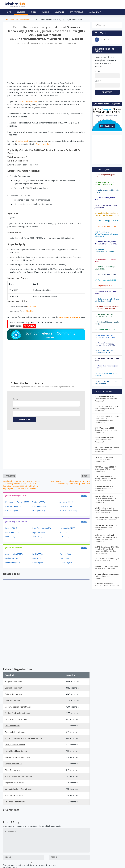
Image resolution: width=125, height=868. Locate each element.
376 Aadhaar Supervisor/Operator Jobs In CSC (106, 251)
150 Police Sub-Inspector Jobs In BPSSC (106, 367)
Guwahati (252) (66, 563)
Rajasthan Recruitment (15, 802)
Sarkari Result (76, 12)
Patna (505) (64, 558)
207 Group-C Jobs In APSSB (105, 330)
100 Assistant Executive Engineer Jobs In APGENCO (105, 351)
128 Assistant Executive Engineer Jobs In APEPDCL (105, 344)
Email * (16, 409)
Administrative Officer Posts (106, 400)
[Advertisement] (46, 64)
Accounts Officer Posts (104, 490)
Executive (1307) (66, 506)
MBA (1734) (10, 537)
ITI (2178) (63, 532)
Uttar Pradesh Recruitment (16, 719)
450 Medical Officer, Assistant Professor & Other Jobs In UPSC (107, 214)
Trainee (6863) (39, 502)
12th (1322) (64, 537)
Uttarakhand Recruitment (16, 751)
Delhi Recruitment (13, 700)
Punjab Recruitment (13, 681)
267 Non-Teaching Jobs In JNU (106, 221)
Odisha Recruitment (13, 688)
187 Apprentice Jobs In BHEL (106, 274)
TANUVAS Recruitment (20, 20)
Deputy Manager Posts (107, 567)
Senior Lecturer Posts (104, 460)
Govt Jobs (22, 12)
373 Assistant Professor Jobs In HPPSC (107, 359)
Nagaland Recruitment (14, 783)
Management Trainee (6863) (17, 502)
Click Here (32, 307)
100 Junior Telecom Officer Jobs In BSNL (107, 191)
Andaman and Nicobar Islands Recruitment (23, 738)
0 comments (70, 43)
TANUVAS (59, 43)
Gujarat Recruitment (14, 694)
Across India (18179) (14, 554)
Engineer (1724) (39, 506)
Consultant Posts (107, 586)
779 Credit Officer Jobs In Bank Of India (107, 375)
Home (6, 20)
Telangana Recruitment (15, 745)
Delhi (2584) (37, 554)
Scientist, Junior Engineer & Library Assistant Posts (105, 500)
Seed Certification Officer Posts (107, 469)
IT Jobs (33, 12)
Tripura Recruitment (14, 764)
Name (16, 399)
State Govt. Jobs (36, 43)
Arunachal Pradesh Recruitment (19, 776)
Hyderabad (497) (12, 563)
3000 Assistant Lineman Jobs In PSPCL (107, 323)
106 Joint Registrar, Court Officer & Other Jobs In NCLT (106, 184)
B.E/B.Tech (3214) (13, 532)
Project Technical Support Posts (107, 511)
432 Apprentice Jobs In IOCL (105, 226)
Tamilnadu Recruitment (15, 732)
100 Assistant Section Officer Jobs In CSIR (106, 207)
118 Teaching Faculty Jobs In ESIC (106, 176)
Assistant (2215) (66, 502)
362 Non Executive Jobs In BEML (105, 199)
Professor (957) (12, 511)
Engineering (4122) (67, 528)
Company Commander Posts (106, 431)
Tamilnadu (49, 43)
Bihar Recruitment (13, 770)
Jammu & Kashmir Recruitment (18, 789)
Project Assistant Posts (107, 519)
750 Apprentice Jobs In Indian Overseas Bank (106, 382)
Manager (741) (39, 511)
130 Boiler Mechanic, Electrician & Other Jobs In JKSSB (107, 300)
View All (84, 496)
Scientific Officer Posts (104, 441)
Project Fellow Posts (103, 577)
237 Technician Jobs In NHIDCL (107, 280)
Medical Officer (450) (68, 511)
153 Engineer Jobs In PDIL (105, 286)
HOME (8, 12)
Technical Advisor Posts (104, 540)
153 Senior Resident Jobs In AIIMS (105, 260)
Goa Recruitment (12, 726)
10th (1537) (37, 537)
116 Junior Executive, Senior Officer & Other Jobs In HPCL (106, 243)
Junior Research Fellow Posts (107, 449)
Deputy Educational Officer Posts (105, 480)
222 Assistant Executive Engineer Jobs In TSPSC (104, 315)
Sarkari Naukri (95, 12)
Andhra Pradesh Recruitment (17, 713)
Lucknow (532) (11, 558)
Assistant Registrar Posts (105, 410)
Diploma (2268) (39, 532)
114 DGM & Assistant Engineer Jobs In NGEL (106, 268)
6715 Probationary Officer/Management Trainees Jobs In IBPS (106, 234)
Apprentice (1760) (13, 506)
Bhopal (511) (38, 558)
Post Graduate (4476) (42, 528)
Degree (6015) (11, 528)
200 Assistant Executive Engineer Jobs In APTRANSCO (106, 336)
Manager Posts (107, 560)
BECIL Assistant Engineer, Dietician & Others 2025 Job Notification (37, 324)
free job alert (22, 141)
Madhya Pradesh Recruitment (18, 707)
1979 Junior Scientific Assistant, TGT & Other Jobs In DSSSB (107, 308)
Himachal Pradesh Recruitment (18, 757)
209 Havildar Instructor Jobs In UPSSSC (107, 292)
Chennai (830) (65, 554)
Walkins (45, 12)
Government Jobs (43, 144)
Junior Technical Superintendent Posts (104, 420)
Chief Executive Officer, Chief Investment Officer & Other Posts (107, 550)
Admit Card (60, 12)
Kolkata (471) (38, 563)
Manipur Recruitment (14, 795)
